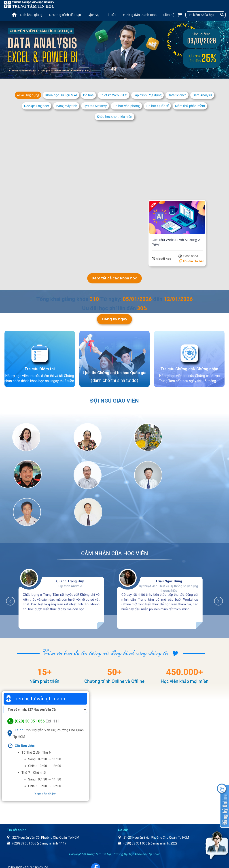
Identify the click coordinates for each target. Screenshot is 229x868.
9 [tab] (130, 74)
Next (216, 561)
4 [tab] (108, 74)
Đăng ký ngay (114, 324)
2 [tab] (99, 74)
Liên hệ (169, 15)
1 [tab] (94, 74)
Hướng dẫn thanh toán (140, 15)
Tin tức (111, 15)
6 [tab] (117, 74)
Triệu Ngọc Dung (169, 544)
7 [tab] (121, 74)
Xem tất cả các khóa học (114, 277)
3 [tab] (103, 74)
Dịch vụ (93, 15)
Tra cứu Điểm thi (40, 371)
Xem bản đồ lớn (45, 756)
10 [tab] (135, 74)
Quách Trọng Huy (70, 544)
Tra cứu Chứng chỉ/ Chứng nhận (189, 371)
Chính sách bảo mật (26, 844)
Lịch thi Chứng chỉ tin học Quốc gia (115, 375)
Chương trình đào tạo (65, 15)
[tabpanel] (114, 50)
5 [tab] (112, 74)
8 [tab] (126, 74)
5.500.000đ (195, 189)
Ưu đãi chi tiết (68, 189)
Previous (13, 561)
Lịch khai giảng (31, 15)
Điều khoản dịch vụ (25, 838)
